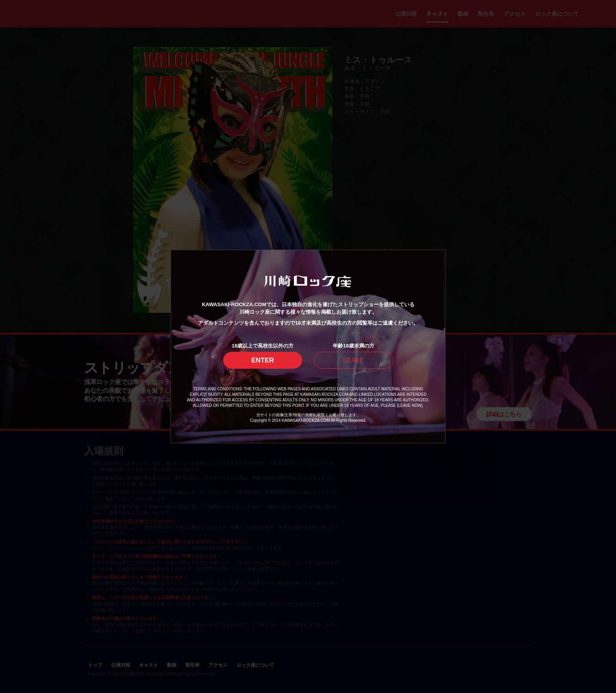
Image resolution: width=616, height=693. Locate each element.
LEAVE (354, 360)
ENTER (263, 360)
